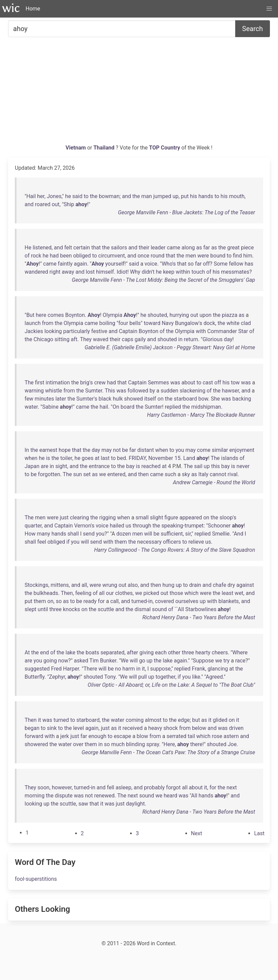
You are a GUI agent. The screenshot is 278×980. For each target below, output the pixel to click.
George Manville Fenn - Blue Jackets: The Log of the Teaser (187, 212)
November (161, 458)
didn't (148, 272)
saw (83, 804)
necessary (149, 542)
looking (53, 331)
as (199, 248)
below (199, 728)
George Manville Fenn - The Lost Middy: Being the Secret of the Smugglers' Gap (163, 280)
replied (173, 407)
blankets (228, 601)
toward (152, 323)
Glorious (212, 339)
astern (231, 736)
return (191, 339)
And (239, 534)
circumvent (112, 256)
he (68, 196)
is (48, 458)
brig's (87, 383)
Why (135, 272)
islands (230, 458)
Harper (71, 669)
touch (198, 272)
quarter (33, 526)
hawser (231, 391)
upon (206, 315)
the (94, 196)
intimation (58, 383)
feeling (83, 593)
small (142, 518)
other (174, 652)
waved (101, 339)
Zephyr (57, 677)
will (148, 534)
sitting (62, 339)
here (41, 315)
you (180, 450)
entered (116, 474)
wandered (36, 272)
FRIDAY (137, 458)
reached (151, 466)
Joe (232, 744)
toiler (66, 458)
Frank (198, 669)
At (27, 652)
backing (242, 399)
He (28, 248)
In (27, 450)
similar (220, 450)
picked (151, 593)
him (248, 256)
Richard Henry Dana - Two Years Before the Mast (199, 617)
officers (172, 542)
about (188, 383)
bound (218, 256)
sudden (169, 391)
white (233, 323)
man (147, 196)
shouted (157, 315)
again (80, 264)
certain (82, 248)
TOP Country (164, 148)
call (114, 601)
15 (178, 458)
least (228, 593)
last (105, 458)
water (31, 407)
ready (90, 601)
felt (68, 248)
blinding (135, 744)
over (78, 744)
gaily (140, 339)
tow (235, 383)
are (44, 466)
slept (30, 609)
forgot (173, 787)
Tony (110, 677)
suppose (161, 669)
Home (33, 9)
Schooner (219, 526)
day (228, 339)
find (237, 256)
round (158, 256)
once (143, 256)
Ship (69, 204)
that (96, 248)
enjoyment (242, 450)
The (29, 383)
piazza (229, 315)
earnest (48, 450)
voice (151, 264)
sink (52, 728)
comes (56, 315)
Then (67, 593)
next (232, 787)
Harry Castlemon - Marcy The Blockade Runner (201, 415)
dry (231, 585)
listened (42, 248)
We (125, 661)
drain (195, 585)
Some (221, 264)
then (143, 474)
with (201, 331)
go (142, 661)
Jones (54, 196)
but (196, 720)
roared (43, 204)
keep (169, 272)
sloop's (228, 518)
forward (34, 736)
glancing (218, 669)
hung (168, 585)
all (84, 585)
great (233, 248)
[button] (269, 9)
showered (36, 744)
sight (61, 466)
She (215, 399)
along (188, 248)
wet (239, 593)
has (249, 264)
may (106, 450)
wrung (110, 585)
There (90, 669)
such (171, 474)
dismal (143, 609)
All (181, 609)
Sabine (50, 407)
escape (122, 736)
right (55, 272)
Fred (56, 669)
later (61, 399)
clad (246, 323)
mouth (237, 196)
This (110, 391)
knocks (72, 609)
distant (145, 450)
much (118, 744)
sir (188, 534)
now (63, 661)
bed (121, 458)
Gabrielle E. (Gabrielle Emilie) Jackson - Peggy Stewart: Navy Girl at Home (170, 347)
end (44, 652)
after (132, 652)
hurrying (179, 315)
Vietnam (76, 148)
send (89, 534)
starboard (186, 399)
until (43, 609)
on (160, 399)
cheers (220, 652)
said (78, 196)
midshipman (206, 407)
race (240, 661)
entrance (99, 466)
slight (157, 518)
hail (104, 407)
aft (74, 339)
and (127, 196)
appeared (191, 518)
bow (203, 399)
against (245, 585)
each (161, 652)
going (50, 661)
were (203, 256)
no (118, 669)
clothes (124, 593)
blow (143, 736)
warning (34, 391)
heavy (155, 728)
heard (171, 796)
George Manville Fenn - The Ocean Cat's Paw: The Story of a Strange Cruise (168, 752)
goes (87, 458)
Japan (32, 466)
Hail (31, 196)
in (180, 339)
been (66, 256)
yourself (115, 264)
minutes (44, 399)
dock (209, 323)
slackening (192, 391)
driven (236, 728)
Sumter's (87, 399)
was (175, 383)
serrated (176, 736)
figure (171, 518)
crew (100, 383)
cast (208, 383)
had (54, 256)
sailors (119, 248)
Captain (128, 331)
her (41, 196)
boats (92, 652)
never (243, 466)
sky (186, 474)
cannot (218, 474)
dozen (123, 534)
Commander (222, 331)
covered (164, 601)
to (86, 196)
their (144, 248)
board (128, 407)
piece (247, 248)
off (206, 264)
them (121, 542)
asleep (123, 787)
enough (97, 736)
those (176, 593)
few (29, 399)
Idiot (122, 272)
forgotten (49, 474)
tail (191, 736)
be (125, 450)
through (142, 526)
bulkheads (46, 593)
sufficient (172, 534)
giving (147, 652)
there (196, 744)
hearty (203, 652)
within (183, 272)
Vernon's (84, 526)
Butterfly (35, 677)
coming (135, 720)
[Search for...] (122, 29)
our (110, 593)
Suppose (203, 661)
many (44, 534)
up (176, 196)
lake (70, 652)
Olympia (113, 315)
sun (78, 474)
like (196, 677)
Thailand (104, 148)
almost (153, 720)
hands (206, 196)
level (79, 728)
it (143, 669)
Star (243, 331)
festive (99, 331)
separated (112, 652)
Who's (169, 264)
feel (42, 542)
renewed (104, 796)
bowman (109, 196)
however (62, 787)
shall (73, 534)
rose (217, 736)
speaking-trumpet (182, 526)
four (123, 323)
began (32, 728)
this (215, 466)
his (194, 196)
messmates (235, 272)
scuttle (106, 609)
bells (135, 323)
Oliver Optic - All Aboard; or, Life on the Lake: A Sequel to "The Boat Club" (171, 685)
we (103, 474)
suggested (37, 669)
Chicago (43, 339)
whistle (54, 391)
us (128, 526)
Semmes (159, 383)
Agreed (214, 677)
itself (150, 399)
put (185, 196)
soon (43, 787)
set (87, 474)
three (55, 609)
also (133, 585)
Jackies (34, 331)
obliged (82, 256)
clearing (79, 518)
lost (90, 272)
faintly (65, 264)
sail (198, 466)
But (30, 315)
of (27, 256)
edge (184, 720)
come (204, 450)
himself (105, 272)
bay (130, 466)
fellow (236, 264)
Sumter (94, 391)
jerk (65, 736)
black (105, 399)
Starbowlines (201, 609)
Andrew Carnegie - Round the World (214, 482)
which (191, 593)
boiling (107, 323)
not (117, 450)
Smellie (221, 534)
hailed (117, 526)
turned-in (142, 601)
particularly (77, 331)
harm (129, 669)
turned (61, 720)
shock (171, 728)
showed (133, 399)
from (48, 323)
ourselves (187, 601)
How (30, 534)
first (40, 383)
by (152, 391)
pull (143, 677)
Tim (94, 661)
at (97, 458)
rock (36, 256)
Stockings (36, 585)
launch (33, 323)
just (64, 518)
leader (158, 248)
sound (159, 609)
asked (81, 661)
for (101, 601)
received (133, 728)
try (226, 661)
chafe (219, 585)
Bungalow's (189, 323)
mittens (60, 585)
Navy (168, 323)
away (68, 272)
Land (189, 458)
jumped (162, 196)
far (207, 248)
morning (35, 796)
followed (138, 391)
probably (154, 787)
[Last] (259, 833)
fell (111, 787)
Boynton (75, 315)
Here (169, 744)
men (191, 256)
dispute (64, 796)
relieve (196, 542)
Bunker (108, 661)
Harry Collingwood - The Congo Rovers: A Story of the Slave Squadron (175, 550)
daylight (135, 804)
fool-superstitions (36, 879)
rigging (108, 518)
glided (220, 720)
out (55, 204)
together (166, 677)
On (116, 407)
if (68, 542)
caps (127, 339)
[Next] (197, 833)
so (191, 264)
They (86, 339)
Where (240, 652)
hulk (118, 399)
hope (65, 450)
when (162, 450)
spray (153, 744)
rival (233, 474)
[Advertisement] (139, 93)
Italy (204, 474)
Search (253, 29)
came (174, 248)
